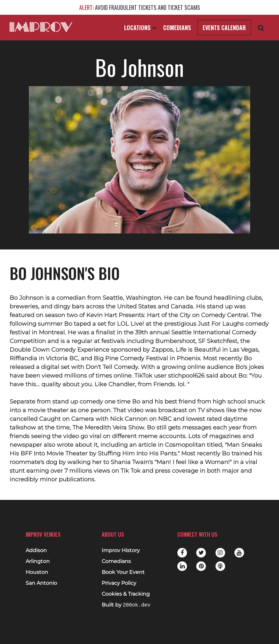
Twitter (201, 553)
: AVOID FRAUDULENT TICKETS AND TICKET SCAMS (140, 7)
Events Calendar (224, 28)
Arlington (38, 561)
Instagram (220, 553)
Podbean (220, 566)
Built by (126, 605)
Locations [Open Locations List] (140, 28)
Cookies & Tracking (126, 594)
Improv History (121, 550)
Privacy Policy (119, 583)
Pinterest (201, 566)
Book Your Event (123, 572)
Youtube (239, 553)
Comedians (177, 28)
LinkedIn (182, 566)
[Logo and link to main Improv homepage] (41, 27)
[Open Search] (261, 28)
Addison (36, 550)
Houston (37, 572)
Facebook (182, 553)
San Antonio (41, 583)
